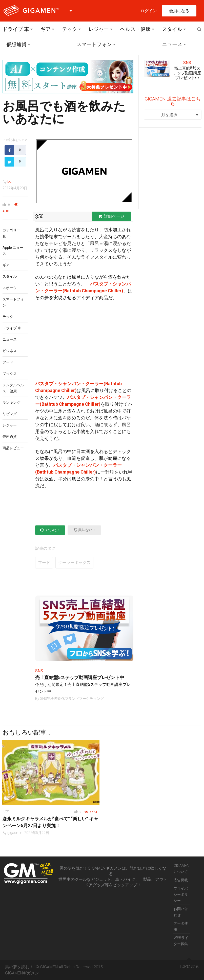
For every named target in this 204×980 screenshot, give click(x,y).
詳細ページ (111, 216)
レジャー (99, 29)
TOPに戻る (189, 965)
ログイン (149, 11)
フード (8, 362)
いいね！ (50, 530)
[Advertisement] (84, 343)
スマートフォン (94, 44)
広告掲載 (181, 880)
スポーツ (10, 288)
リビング (10, 414)
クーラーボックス (74, 563)
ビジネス (10, 351)
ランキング (11, 402)
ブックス (10, 374)
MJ (10, 182)
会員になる (179, 11)
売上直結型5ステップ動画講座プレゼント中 (80, 677)
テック (70, 29)
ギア (46, 29)
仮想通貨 (16, 44)
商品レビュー (13, 448)
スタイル (172, 29)
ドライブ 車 (16, 29)
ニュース (172, 44)
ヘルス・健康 (135, 29)
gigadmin (15, 833)
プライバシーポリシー (181, 894)
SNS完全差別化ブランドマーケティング (72, 699)
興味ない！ (85, 530)
